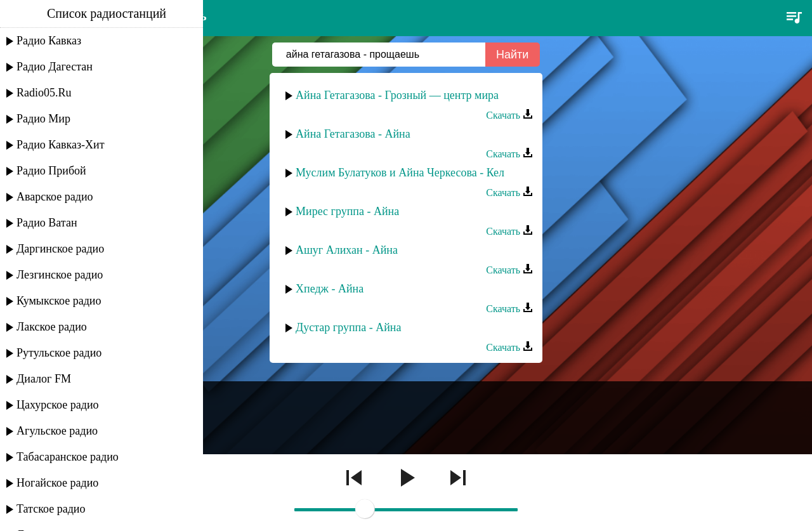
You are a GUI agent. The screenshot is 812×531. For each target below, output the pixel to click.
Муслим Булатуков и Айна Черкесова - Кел (400, 173)
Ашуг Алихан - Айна (347, 250)
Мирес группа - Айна (347, 211)
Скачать (509, 115)
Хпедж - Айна (330, 289)
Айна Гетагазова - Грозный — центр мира (397, 95)
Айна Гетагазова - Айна (353, 134)
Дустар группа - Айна (349, 327)
